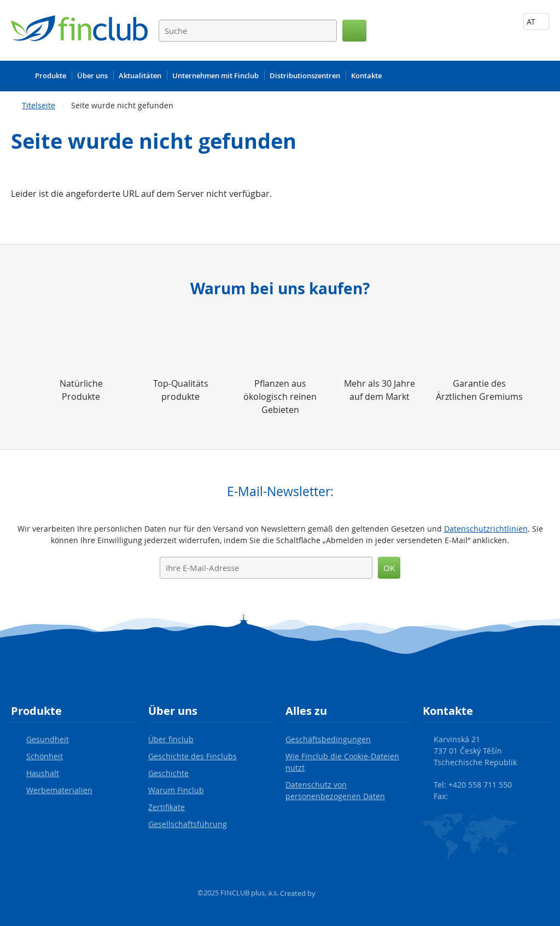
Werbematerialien (59, 790)
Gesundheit (48, 739)
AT (536, 22)
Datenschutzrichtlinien (486, 529)
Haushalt (43, 773)
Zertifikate (167, 807)
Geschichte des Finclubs (192, 756)
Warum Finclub (176, 790)
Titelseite (39, 105)
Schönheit (45, 756)
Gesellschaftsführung (188, 824)
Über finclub (171, 739)
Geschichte (168, 773)
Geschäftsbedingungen (328, 739)
